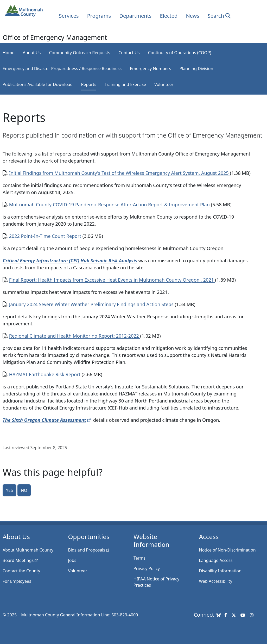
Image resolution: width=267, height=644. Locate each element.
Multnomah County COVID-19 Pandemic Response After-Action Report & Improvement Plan (110, 205)
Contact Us (129, 53)
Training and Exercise (125, 84)
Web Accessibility (216, 581)
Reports (89, 84)
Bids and (89, 550)
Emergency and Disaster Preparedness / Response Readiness (62, 69)
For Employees (17, 581)
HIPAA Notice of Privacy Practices (156, 582)
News (192, 16)
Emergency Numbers (150, 69)
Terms (139, 558)
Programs (99, 16)
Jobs (72, 560)
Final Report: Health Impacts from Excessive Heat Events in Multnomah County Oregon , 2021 (112, 280)
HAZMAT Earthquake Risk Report (45, 374)
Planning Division (196, 69)
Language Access (216, 560)
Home (9, 53)
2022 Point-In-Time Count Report (46, 236)
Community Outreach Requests (80, 53)
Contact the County (21, 571)
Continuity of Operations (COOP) (180, 53)
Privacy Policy (147, 568)
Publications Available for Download (38, 84)
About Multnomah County (28, 550)
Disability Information (220, 571)
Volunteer (164, 84)
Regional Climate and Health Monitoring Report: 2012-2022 (75, 336)
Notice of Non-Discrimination (227, 550)
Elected (169, 16)
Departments (135, 16)
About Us (32, 53)
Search (216, 16)
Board (21, 560)
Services (69, 16)
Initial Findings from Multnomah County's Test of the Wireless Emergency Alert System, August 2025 (120, 173)
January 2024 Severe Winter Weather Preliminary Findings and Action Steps (92, 304)
